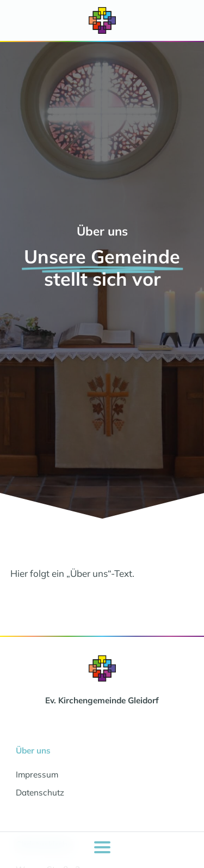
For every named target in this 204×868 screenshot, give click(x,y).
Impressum (37, 774)
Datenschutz (40, 792)
